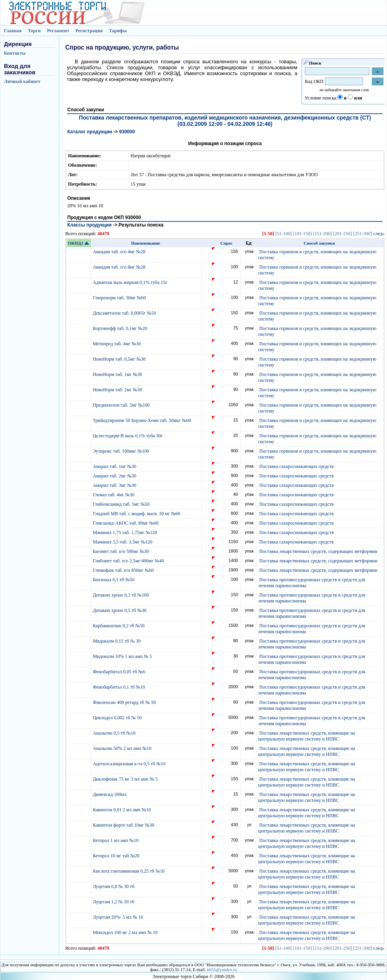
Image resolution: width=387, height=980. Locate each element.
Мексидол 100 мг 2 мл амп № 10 (126, 932)
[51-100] (284, 234)
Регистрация (89, 31)
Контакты (15, 53)
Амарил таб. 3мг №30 (115, 485)
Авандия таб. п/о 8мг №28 (120, 267)
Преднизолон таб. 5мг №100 (122, 405)
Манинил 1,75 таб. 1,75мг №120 (125, 532)
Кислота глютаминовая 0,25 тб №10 (129, 871)
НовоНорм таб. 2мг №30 (118, 390)
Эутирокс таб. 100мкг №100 (122, 451)
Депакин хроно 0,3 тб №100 (121, 595)
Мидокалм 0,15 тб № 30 (117, 641)
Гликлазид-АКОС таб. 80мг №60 (126, 523)
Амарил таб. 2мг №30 (115, 476)
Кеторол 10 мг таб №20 (117, 856)
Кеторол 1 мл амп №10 (116, 840)
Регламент (58, 31)
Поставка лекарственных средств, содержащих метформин (318, 551)
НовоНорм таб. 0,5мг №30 (120, 359)
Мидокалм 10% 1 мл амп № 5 (123, 656)
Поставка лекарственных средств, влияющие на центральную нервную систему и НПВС (306, 736)
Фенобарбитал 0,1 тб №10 (120, 687)
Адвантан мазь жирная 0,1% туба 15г (131, 282)
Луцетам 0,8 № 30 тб (114, 886)
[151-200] (322, 234)
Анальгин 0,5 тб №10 (115, 733)
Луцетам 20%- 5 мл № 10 (119, 917)
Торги (34, 31)
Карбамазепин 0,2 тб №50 (119, 626)
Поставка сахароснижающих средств (296, 466)
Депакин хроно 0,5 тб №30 (120, 610)
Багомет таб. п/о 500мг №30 (121, 551)
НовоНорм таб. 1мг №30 (118, 374)
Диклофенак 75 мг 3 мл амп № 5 (126, 779)
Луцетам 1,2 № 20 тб (114, 902)
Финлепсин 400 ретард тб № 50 (125, 702)
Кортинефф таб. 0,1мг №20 (121, 328)
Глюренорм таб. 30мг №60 (120, 298)
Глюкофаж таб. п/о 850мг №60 (124, 570)
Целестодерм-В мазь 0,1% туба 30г (128, 436)
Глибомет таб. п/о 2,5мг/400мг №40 (129, 561)
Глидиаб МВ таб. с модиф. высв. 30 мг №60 (137, 514)
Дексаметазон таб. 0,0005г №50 (125, 313)
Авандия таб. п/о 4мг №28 (120, 252)
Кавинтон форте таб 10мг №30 (124, 825)
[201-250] (343, 234)
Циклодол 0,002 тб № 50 (118, 718)
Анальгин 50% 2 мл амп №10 (123, 748)
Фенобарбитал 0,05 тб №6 (120, 672)
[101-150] (302, 234)
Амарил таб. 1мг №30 (115, 466)
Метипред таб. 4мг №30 (117, 344)
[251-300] (363, 234)
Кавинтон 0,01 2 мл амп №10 (123, 810)
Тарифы (118, 31)
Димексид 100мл (110, 794)
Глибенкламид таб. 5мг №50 (122, 504)
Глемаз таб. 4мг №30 (114, 495)
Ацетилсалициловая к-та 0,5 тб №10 (130, 764)
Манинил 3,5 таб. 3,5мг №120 (123, 542)
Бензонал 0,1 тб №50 (114, 580)
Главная (13, 31)
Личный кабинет (22, 81)
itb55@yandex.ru (222, 969)
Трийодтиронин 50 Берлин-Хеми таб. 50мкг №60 (143, 420)
